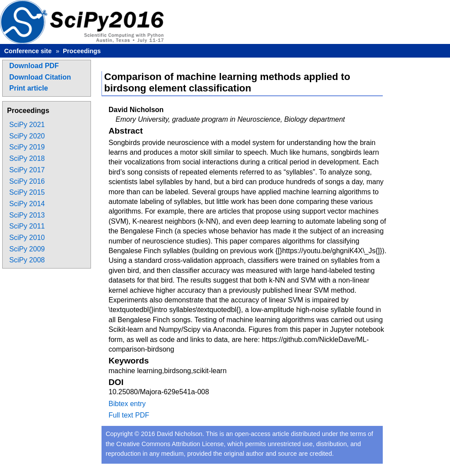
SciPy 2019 (27, 147)
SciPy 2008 (27, 260)
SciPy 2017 (27, 170)
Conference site (28, 51)
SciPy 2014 (27, 204)
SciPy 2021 (27, 125)
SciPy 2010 (27, 238)
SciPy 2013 (27, 215)
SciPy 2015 (27, 192)
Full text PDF (129, 415)
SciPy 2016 (27, 181)
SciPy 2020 (27, 136)
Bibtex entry (127, 404)
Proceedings (82, 51)
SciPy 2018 (27, 158)
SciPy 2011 (27, 226)
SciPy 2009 (27, 249)
